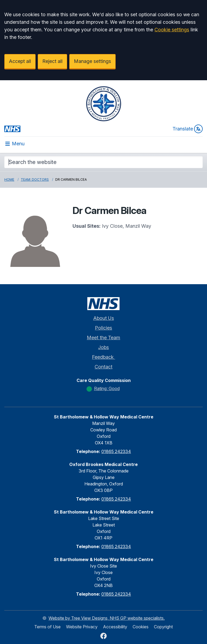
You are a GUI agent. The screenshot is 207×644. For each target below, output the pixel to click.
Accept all (20, 61)
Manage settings (92, 61)
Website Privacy (82, 627)
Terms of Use (47, 627)
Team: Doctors (35, 180)
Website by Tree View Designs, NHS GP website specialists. (107, 618)
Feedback (103, 357)
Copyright (163, 627)
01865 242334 (116, 451)
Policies (103, 328)
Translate (188, 129)
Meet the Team (103, 338)
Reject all (52, 61)
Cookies (141, 627)
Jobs (103, 347)
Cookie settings (172, 30)
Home (9, 180)
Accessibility (115, 627)
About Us (104, 318)
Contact (103, 367)
